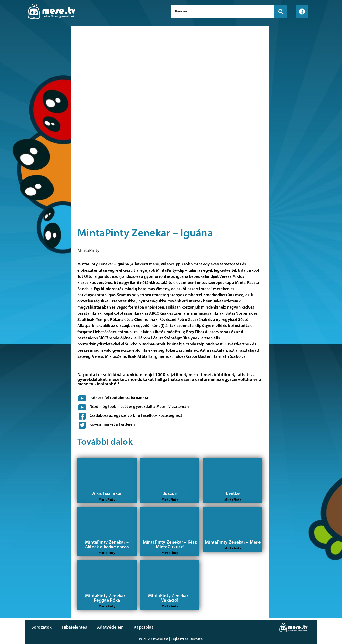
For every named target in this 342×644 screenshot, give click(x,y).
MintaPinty (88, 250)
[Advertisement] (34, 113)
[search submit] (281, 12)
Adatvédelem (110, 627)
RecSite (196, 639)
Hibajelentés (74, 627)
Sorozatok (42, 627)
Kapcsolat (143, 627)
